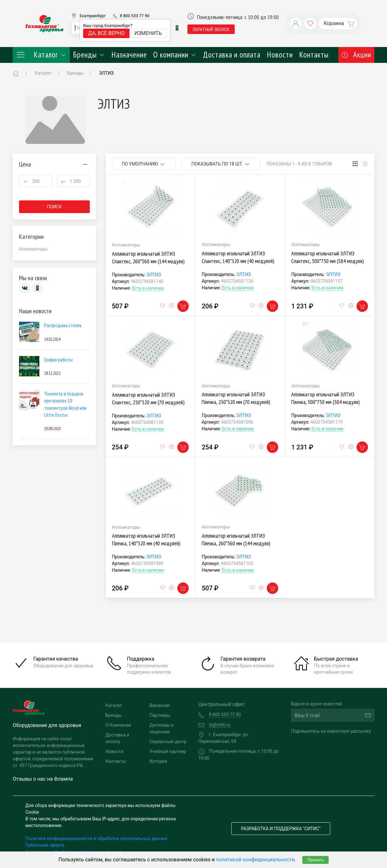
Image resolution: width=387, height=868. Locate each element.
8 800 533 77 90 (135, 16)
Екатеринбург (93, 16)
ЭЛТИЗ (154, 275)
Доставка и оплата (232, 55)
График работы (58, 360)
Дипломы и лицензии (161, 728)
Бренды (89, 55)
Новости (280, 55)
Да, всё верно (106, 33)
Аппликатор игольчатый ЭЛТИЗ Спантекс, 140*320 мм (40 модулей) (238, 257)
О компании (175, 55)
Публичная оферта (45, 845)
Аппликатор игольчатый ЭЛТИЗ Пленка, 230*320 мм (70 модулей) (236, 398)
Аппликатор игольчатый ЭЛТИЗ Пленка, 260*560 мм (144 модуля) (236, 539)
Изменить (148, 33)
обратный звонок (211, 29)
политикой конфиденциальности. (256, 860)
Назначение (129, 55)
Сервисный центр (168, 742)
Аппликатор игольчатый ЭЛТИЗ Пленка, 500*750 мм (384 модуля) (325, 398)
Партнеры (160, 715)
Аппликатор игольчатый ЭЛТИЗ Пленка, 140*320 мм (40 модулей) (146, 539)
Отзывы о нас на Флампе (43, 779)
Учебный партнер (168, 751)
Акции (356, 55)
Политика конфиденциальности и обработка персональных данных (96, 838)
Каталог (41, 55)
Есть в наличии (148, 288)
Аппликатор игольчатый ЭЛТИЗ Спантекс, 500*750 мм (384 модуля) (328, 257)
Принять (315, 860)
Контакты (314, 55)
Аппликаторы (33, 249)
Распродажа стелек (63, 325)
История (158, 761)
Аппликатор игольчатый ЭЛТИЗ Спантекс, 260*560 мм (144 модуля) (148, 257)
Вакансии (159, 705)
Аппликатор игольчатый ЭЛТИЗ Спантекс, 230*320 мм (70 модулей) (148, 398)
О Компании (118, 725)
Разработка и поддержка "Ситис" (281, 829)
